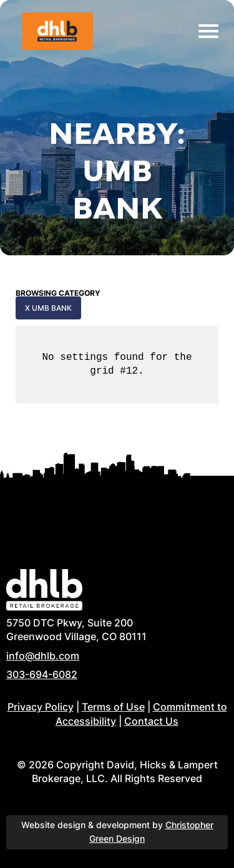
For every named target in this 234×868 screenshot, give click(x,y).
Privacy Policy (41, 707)
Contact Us (151, 721)
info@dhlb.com (43, 656)
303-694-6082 (42, 674)
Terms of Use (113, 707)
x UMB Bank (48, 308)
